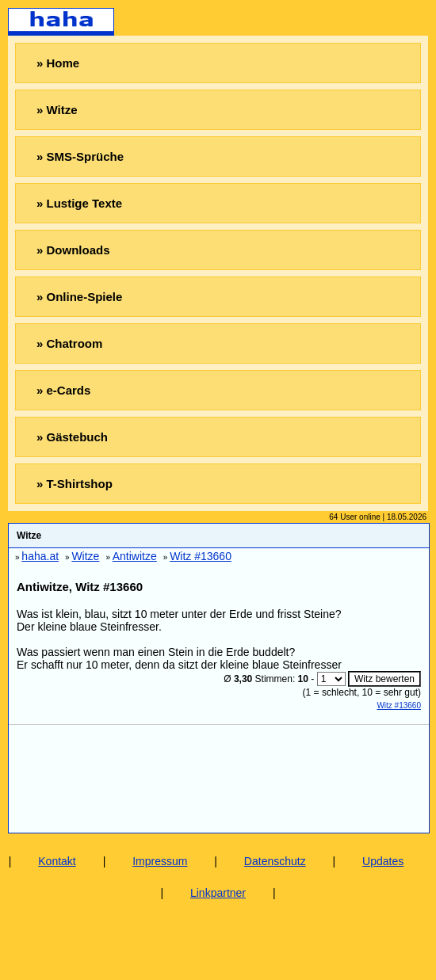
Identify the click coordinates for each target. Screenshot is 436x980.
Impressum (160, 861)
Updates (383, 861)
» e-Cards (63, 390)
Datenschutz (275, 861)
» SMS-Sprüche (80, 156)
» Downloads (73, 250)
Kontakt (57, 861)
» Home (58, 63)
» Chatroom (69, 343)
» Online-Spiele (79, 297)
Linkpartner (218, 893)
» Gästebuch (72, 437)
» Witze (57, 110)
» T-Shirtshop (75, 484)
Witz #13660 (399, 705)
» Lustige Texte (79, 203)
